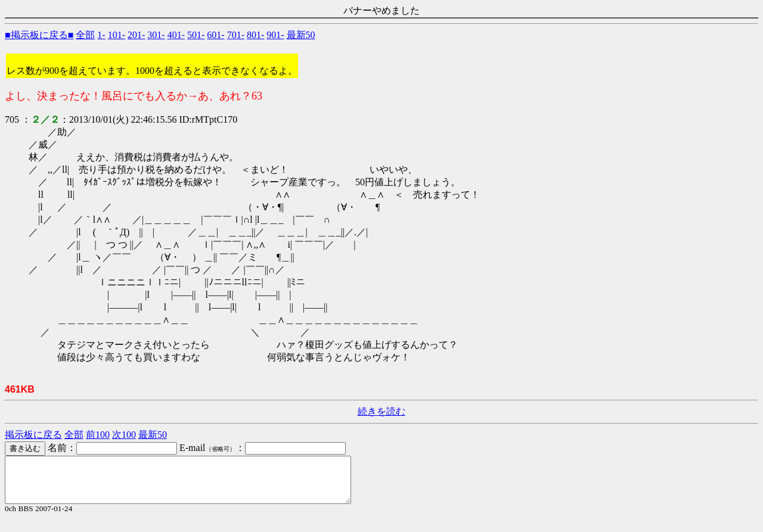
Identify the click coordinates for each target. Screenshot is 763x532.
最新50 (301, 35)
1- (101, 35)
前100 (98, 435)
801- (255, 35)
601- (215, 35)
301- (156, 35)
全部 (85, 35)
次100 (124, 435)
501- (196, 35)
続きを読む (381, 411)
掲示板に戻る (33, 435)
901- (275, 35)
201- (136, 35)
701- (236, 35)
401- (176, 35)
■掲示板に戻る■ (39, 35)
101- (117, 35)
